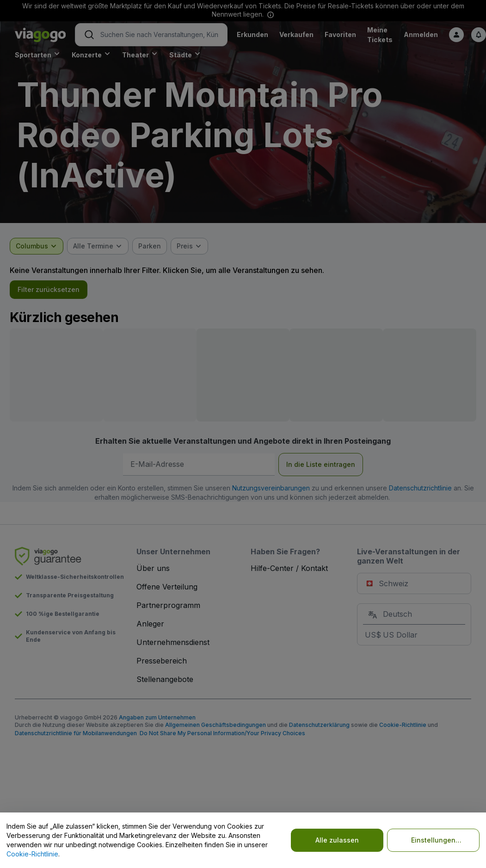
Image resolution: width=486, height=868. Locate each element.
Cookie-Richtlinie (32, 854)
